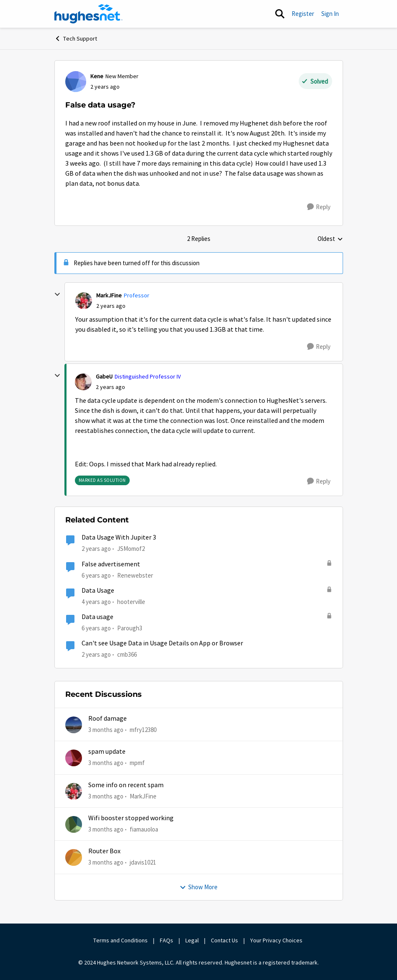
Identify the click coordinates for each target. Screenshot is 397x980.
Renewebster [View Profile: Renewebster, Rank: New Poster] (135, 575)
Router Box (104, 851)
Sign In (330, 14)
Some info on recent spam (126, 785)
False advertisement (111, 564)
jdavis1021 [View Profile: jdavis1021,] (143, 862)
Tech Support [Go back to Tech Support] (76, 38)
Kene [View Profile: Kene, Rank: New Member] (97, 76)
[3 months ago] (106, 730)
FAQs (166, 940)
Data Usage (98, 591)
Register (303, 14)
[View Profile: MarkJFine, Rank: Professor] (84, 301)
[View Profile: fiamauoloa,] (74, 824)
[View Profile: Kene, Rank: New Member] (76, 82)
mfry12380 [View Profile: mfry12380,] (143, 730)
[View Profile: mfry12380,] (74, 725)
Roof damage (108, 719)
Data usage (97, 617)
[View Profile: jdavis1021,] (74, 857)
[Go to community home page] (89, 14)
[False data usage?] (111, 306)
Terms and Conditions (120, 940)
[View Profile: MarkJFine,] (74, 791)
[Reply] (319, 207)
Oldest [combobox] (330, 239)
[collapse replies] (57, 294)
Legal (192, 940)
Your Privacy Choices (277, 940)
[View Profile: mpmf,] (74, 758)
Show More (198, 887)
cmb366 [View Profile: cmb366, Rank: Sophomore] (127, 654)
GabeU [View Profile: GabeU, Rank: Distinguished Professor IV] (104, 376)
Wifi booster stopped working (131, 818)
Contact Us (224, 940)
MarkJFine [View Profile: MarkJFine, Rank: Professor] (109, 295)
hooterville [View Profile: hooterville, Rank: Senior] (131, 602)
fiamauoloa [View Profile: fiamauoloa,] (144, 829)
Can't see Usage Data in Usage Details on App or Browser (162, 643)
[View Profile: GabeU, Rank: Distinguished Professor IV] (83, 382)
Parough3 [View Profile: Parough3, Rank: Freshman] (130, 628)
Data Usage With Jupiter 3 (119, 537)
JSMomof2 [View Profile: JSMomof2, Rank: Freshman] (131, 549)
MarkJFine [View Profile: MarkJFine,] (143, 796)
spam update (107, 752)
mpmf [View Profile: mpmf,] (137, 763)
